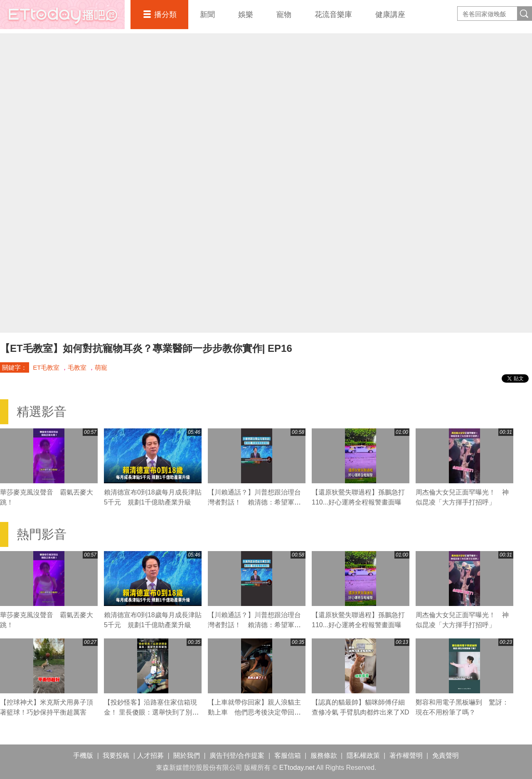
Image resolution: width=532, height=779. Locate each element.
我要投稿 (116, 756)
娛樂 (246, 15)
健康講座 (390, 15)
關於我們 (187, 756)
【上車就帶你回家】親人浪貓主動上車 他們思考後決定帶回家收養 (254, 712)
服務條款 (324, 756)
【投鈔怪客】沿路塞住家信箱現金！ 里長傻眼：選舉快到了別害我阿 (151, 712)
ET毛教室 (46, 367)
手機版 (83, 756)
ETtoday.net (297, 768)
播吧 (62, 15)
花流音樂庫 (333, 15)
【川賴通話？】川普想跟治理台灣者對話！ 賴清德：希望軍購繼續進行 (254, 502)
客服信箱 (288, 756)
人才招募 (150, 756)
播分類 (165, 15)
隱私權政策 (363, 756)
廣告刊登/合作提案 (237, 756)
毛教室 (77, 367)
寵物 (284, 15)
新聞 (207, 15)
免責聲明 (446, 756)
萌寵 (101, 367)
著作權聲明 (406, 756)
